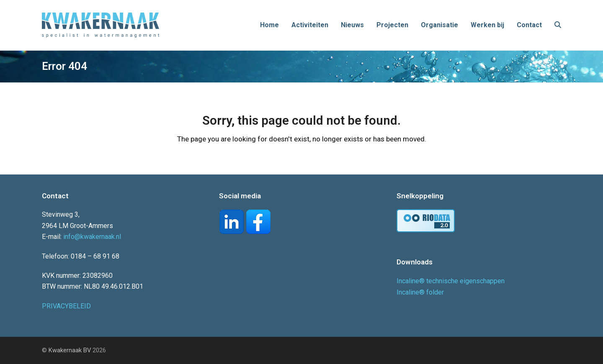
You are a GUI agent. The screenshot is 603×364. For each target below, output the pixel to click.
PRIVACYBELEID (66, 306)
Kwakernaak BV (70, 350)
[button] (558, 25)
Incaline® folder (420, 292)
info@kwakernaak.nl (92, 237)
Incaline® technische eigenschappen (451, 281)
